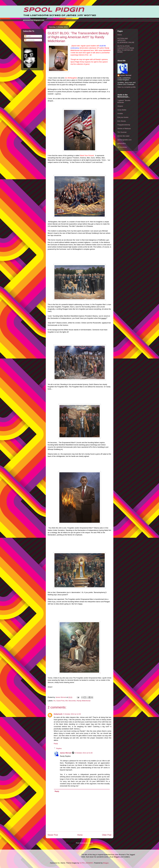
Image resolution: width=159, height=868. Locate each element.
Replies (59, 748)
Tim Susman (122, 132)
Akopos (120, 106)
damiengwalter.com (125, 140)
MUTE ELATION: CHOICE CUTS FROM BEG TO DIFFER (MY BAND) (126, 49)
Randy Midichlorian (84, 701)
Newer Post (53, 835)
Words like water (124, 136)
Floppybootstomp (124, 125)
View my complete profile (127, 87)
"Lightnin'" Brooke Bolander (124, 101)
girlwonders (122, 143)
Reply (56, 744)
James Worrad (66, 753)
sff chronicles (122, 147)
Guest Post (60, 701)
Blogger (106, 863)
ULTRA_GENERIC (86, 863)
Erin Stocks (122, 121)
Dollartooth (58, 714)
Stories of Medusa (124, 129)
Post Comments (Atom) (85, 843)
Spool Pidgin (54, 10)
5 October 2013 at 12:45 (72, 714)
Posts (28, 36)
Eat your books (123, 117)
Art (54, 701)
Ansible (120, 114)
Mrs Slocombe (71, 701)
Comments (30, 40)
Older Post (107, 835)
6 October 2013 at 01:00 (84, 753)
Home (80, 835)
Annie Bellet (122, 110)
